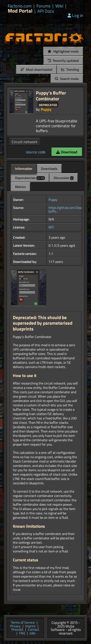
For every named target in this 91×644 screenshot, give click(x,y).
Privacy (15, 626)
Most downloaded (36, 69)
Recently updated (63, 60)
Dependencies (30, 178)
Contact (33, 630)
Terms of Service (23, 623)
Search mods (67, 79)
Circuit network (25, 142)
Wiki (59, 6)
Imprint (30, 626)
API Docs (46, 11)
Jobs (33, 633)
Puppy (46, 109)
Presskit (17, 630)
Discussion (64, 178)
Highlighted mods (63, 51)
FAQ (22, 633)
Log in (75, 15)
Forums (43, 6)
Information (24, 169)
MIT (51, 227)
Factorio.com (20, 6)
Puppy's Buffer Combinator (51, 96)
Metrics (21, 187)
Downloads (49, 169)
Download (67, 152)
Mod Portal (20, 11)
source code (36, 152)
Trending (70, 69)
